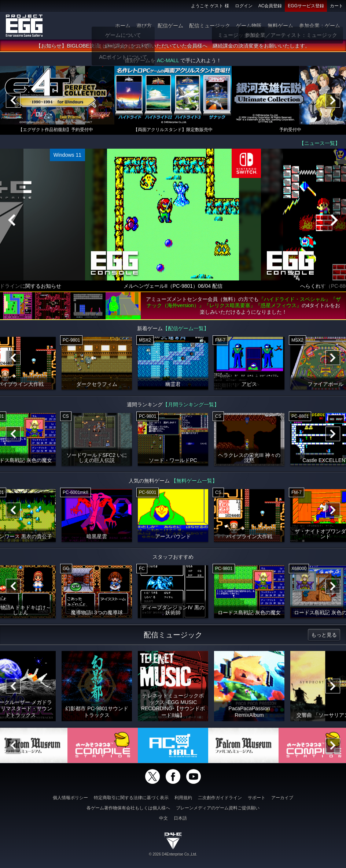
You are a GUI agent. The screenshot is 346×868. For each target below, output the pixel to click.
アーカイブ (282, 798)
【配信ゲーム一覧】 (186, 329)
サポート (257, 798)
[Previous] (13, 101)
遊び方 (144, 26)
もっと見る (324, 636)
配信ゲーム (170, 26)
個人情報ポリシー (70, 798)
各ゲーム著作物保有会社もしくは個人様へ (128, 808)
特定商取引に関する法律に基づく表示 (131, 798)
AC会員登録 (270, 6)
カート (336, 6)
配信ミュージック (210, 26)
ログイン (244, 6)
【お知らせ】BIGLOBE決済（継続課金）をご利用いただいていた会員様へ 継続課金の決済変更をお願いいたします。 (173, 47)
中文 (163, 818)
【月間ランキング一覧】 (191, 406)
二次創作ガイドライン (220, 798)
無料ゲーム (280, 26)
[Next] (333, 101)
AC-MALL (168, 62)
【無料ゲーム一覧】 (194, 482)
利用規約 (183, 798)
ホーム (123, 26)
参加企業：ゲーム (320, 26)
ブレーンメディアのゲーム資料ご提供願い (218, 808)
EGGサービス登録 (306, 6)
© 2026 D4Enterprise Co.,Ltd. (173, 854)
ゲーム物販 (249, 26)
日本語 (180, 818)
